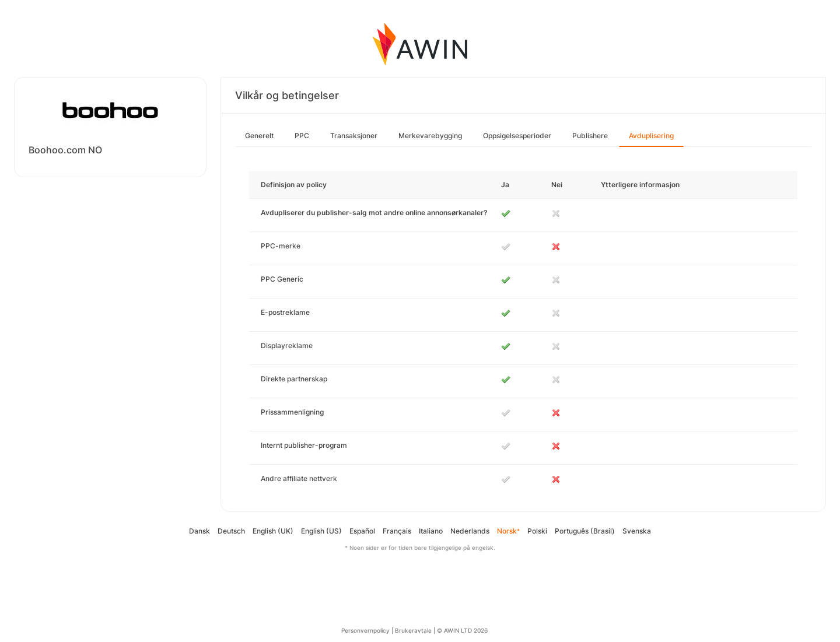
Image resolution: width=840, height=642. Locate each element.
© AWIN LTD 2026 (462, 630)
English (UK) (273, 531)
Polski (537, 531)
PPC (302, 136)
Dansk (199, 531)
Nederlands (470, 531)
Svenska (637, 531)
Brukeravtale (413, 630)
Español (362, 531)
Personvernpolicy (365, 630)
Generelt (259, 136)
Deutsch (231, 531)
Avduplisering (651, 136)
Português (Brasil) (585, 531)
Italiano (431, 531)
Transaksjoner (354, 136)
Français (397, 531)
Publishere (590, 136)
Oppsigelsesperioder (517, 136)
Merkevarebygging (430, 136)
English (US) (321, 531)
